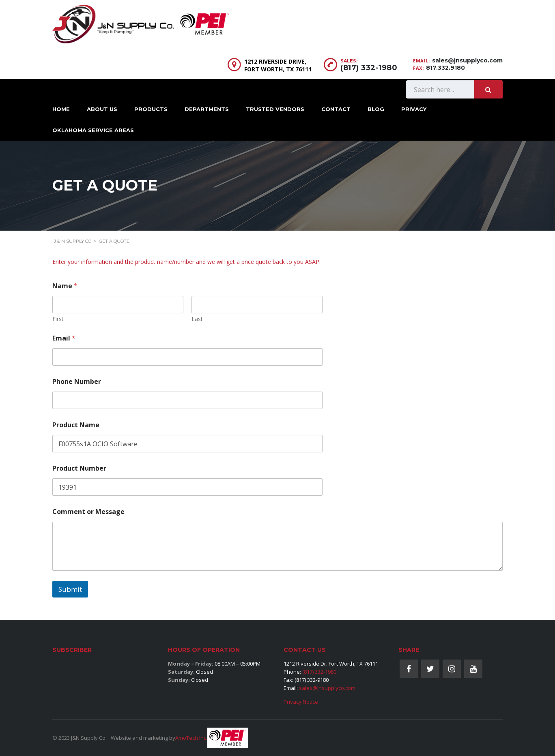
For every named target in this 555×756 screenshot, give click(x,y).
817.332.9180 (445, 68)
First (58, 319)
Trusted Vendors (275, 109)
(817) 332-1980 (369, 68)
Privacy (414, 109)
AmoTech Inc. (191, 738)
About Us (102, 109)
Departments (207, 109)
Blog (376, 109)
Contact (336, 109)
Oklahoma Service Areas (93, 130)
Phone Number (77, 382)
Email (64, 338)
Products (151, 109)
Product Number (79, 468)
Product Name (76, 425)
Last (197, 319)
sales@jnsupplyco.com (467, 60)
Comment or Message (88, 512)
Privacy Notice (301, 702)
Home (61, 109)
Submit (70, 589)
